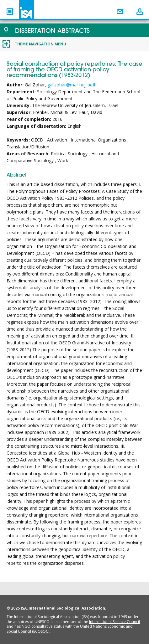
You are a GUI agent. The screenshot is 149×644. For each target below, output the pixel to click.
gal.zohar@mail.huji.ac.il (71, 85)
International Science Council (114, 622)
